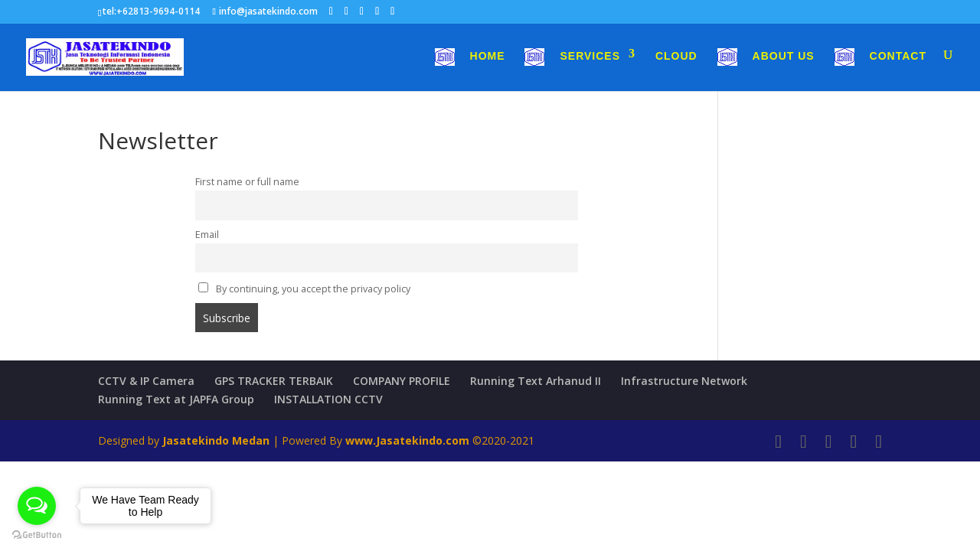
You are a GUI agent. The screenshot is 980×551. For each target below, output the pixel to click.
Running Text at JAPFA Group (176, 399)
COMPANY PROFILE (402, 381)
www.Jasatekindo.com (407, 440)
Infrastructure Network (684, 381)
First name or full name (247, 182)
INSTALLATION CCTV (328, 399)
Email (207, 235)
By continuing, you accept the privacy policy (304, 289)
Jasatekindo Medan (216, 440)
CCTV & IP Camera (146, 381)
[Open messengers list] (37, 506)
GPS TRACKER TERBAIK (274, 381)
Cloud (676, 56)
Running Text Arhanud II (536, 381)
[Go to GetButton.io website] (37, 535)
